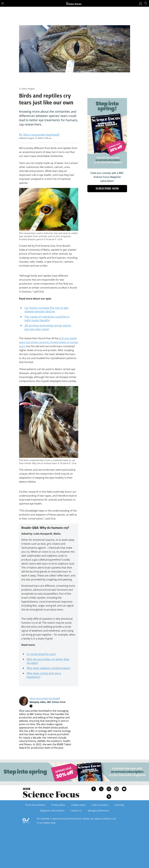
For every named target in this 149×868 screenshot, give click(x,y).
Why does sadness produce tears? (49, 668)
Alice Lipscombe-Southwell (45, 698)
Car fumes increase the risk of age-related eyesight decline (47, 310)
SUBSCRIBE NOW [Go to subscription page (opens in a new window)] (107, 189)
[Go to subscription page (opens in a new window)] (107, 168)
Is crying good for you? (41, 654)
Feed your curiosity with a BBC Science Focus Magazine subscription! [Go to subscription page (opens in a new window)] (107, 177)
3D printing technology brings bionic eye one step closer (48, 327)
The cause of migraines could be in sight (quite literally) (47, 318)
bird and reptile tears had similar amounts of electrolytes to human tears (49, 342)
